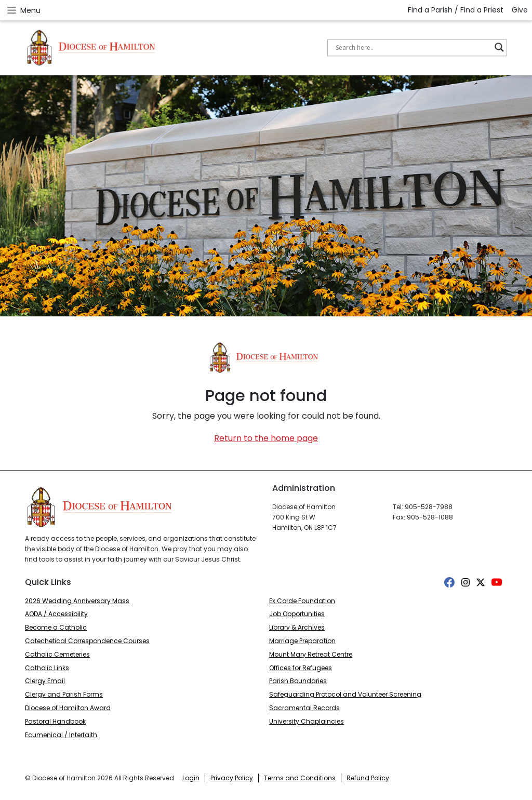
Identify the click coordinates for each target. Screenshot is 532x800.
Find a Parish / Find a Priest (456, 10)
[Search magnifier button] (499, 47)
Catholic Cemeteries (57, 654)
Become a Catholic (56, 627)
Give (520, 10)
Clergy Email (45, 681)
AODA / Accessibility (56, 614)
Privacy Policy (232, 778)
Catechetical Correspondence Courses (87, 641)
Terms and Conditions (300, 778)
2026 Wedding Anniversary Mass (77, 601)
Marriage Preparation (302, 641)
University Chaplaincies (307, 721)
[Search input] (413, 47)
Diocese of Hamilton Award (68, 708)
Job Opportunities (297, 614)
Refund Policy (368, 778)
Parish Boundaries (298, 681)
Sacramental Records (304, 708)
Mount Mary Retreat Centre (311, 654)
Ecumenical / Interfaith (61, 735)
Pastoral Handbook (55, 721)
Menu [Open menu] (23, 10)
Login (191, 778)
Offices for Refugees (301, 668)
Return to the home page (266, 438)
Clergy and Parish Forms (64, 694)
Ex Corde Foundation (302, 601)
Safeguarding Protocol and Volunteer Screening (345, 694)
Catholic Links (47, 668)
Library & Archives (297, 627)
